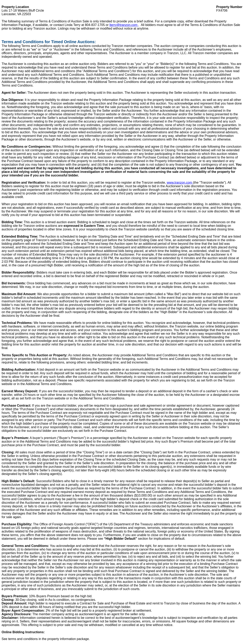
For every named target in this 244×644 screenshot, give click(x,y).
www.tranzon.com (180, 183)
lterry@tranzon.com (124, 25)
